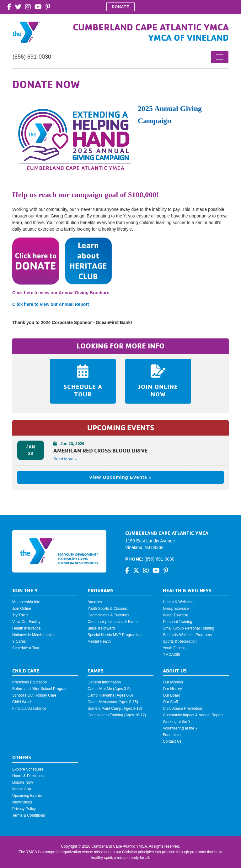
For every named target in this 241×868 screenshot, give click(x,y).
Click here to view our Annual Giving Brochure (61, 293)
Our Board (171, 695)
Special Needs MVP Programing (115, 635)
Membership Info (26, 602)
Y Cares (19, 641)
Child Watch (22, 702)
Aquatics (95, 602)
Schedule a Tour (26, 648)
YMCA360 (171, 655)
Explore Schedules (28, 769)
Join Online (22, 609)
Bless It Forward (101, 628)
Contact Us (172, 741)
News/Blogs (22, 802)
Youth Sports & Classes (107, 609)
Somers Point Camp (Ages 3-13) (115, 709)
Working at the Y (177, 722)
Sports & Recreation (180, 641)
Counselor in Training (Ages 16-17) (117, 715)
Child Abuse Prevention (182, 709)
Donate (120, 7)
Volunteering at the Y (180, 728)
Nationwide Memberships (33, 635)
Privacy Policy (24, 809)
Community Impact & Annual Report (193, 715)
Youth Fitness (174, 648)
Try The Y (20, 615)
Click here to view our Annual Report (51, 304)
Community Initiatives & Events (113, 622)
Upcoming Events (27, 796)
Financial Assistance (29, 709)
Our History (172, 689)
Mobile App (21, 789)
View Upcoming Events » (120, 477)
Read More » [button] (65, 459)
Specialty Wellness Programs (187, 635)
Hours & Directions (28, 776)
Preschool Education (29, 682)
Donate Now (23, 782)
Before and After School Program (40, 689)
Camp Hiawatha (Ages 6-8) (110, 695)
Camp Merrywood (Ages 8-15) (113, 702)
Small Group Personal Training (188, 628)
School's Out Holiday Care (34, 695)
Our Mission (173, 682)
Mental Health (99, 641)
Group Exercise (176, 609)
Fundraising (173, 735)
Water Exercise (176, 615)
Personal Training (177, 622)
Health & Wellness (178, 602)
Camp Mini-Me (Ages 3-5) (109, 689)
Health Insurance (27, 628)
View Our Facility (26, 622)
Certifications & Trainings (108, 615)
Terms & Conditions (29, 815)
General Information (104, 682)
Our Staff (170, 702)
